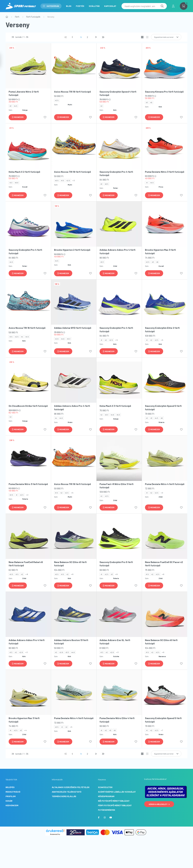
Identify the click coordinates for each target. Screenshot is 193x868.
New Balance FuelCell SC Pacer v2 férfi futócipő (164, 564)
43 (10, 106)
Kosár (9, 801)
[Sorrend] (166, 37)
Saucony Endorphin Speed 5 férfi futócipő (163, 407)
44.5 (16, 106)
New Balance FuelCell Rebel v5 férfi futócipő (26, 564)
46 (157, 262)
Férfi (17, 17)
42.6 (57, 339)
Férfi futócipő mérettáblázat (115, 805)
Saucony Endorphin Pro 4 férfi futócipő (116, 173)
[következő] (96, 37)
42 (101, 106)
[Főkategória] (7, 17)
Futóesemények (107, 810)
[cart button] (184, 6)
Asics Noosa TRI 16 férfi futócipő (72, 92)
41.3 (11, 183)
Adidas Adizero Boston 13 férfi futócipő (71, 642)
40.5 (57, 180)
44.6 (63, 339)
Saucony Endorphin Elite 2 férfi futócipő (162, 329)
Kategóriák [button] (51, 6)
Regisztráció (13, 792)
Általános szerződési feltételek (71, 787)
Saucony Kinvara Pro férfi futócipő (164, 92)
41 (147, 183)
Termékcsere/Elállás (64, 796)
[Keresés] (162, 6)
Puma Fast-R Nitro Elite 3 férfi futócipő (116, 486)
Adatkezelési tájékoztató (67, 792)
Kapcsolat (110, 6)
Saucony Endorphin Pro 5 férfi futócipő (116, 564)
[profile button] (173, 6)
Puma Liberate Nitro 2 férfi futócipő (24, 93)
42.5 (57, 100)
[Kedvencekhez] (45, 117)
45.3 (69, 339)
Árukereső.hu (55, 834)
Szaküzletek (105, 787)
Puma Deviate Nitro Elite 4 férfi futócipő (117, 720)
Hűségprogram (106, 796)
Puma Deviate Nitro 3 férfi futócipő (165, 172)
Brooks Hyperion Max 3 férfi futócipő (160, 251)
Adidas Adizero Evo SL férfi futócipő (115, 642)
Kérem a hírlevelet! (159, 804)
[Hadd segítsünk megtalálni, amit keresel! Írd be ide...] (144, 6)
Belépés (10, 787)
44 (22, 337)
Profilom (11, 796)
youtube (111, 817)
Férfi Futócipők (33, 17)
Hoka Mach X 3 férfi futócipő (115, 406)
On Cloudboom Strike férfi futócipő (28, 406)
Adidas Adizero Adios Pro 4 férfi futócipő (117, 251)
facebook (99, 817)
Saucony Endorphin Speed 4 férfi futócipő (118, 93)
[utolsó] (103, 37)
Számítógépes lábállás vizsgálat (117, 792)
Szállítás (94, 6)
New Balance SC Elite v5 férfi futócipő (70, 564)
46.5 (107, 184)
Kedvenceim (12, 805)
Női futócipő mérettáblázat (114, 801)
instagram (105, 817)
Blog (69, 6)
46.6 (17, 183)
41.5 (62, 180)
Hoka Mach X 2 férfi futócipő (24, 172)
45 (151, 102)
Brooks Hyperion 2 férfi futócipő (72, 250)
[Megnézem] (18, 117)
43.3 (102, 262)
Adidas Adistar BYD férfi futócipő (73, 328)
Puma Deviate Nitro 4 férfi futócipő (165, 484)
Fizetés (80, 6)
